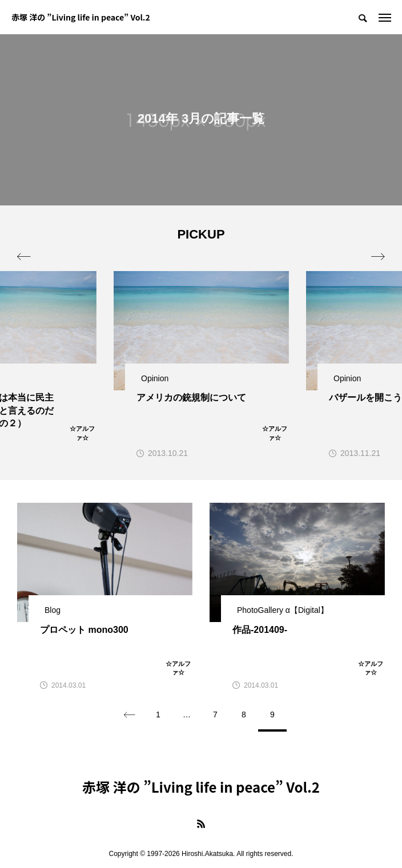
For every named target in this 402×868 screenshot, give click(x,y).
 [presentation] (24, 257)
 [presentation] (378, 257)
